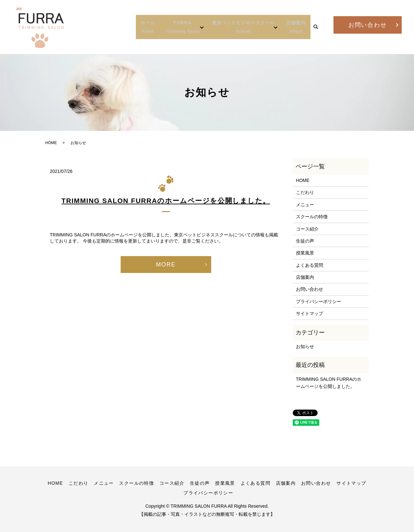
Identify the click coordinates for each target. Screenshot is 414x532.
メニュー (305, 205)
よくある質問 (310, 265)
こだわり (305, 192)
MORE (166, 265)
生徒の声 (305, 241)
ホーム (111, 27)
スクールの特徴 (312, 217)
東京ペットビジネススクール (229, 27)
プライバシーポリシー (319, 301)
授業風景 (305, 253)
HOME (51, 143)
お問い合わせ (368, 25)
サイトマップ (310, 313)
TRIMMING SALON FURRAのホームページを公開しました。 (166, 201)
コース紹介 (307, 229)
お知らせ (305, 346)
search (316, 27)
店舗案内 (294, 27)
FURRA (152, 27)
